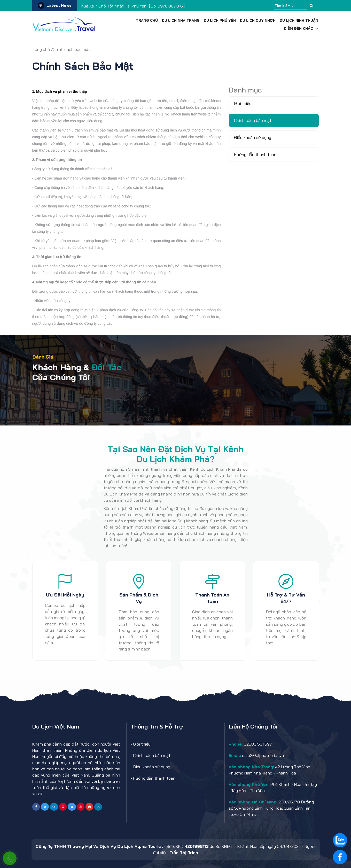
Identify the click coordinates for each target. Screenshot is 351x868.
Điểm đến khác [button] (301, 28)
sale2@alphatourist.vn (262, 755)
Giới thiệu (142, 744)
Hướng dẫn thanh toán (154, 778)
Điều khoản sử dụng (152, 767)
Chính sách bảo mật (152, 755)
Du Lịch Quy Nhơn (258, 20)
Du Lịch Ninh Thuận (299, 20)
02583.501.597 (257, 744)
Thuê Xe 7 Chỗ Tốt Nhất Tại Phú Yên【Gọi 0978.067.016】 (133, 6)
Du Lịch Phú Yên (220, 20)
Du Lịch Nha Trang (181, 20)
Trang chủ (147, 20)
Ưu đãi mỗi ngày (65, 595)
